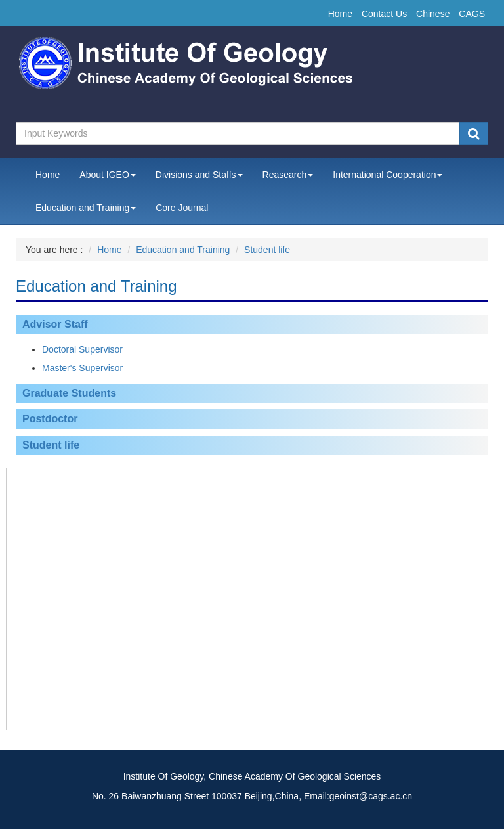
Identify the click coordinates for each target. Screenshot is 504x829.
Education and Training (86, 208)
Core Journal (182, 208)
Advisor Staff (55, 324)
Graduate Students (69, 393)
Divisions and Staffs (199, 175)
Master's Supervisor (82, 368)
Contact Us (384, 14)
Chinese (433, 14)
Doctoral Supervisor (82, 349)
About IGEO (107, 175)
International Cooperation (388, 175)
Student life (267, 250)
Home (340, 14)
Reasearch (288, 175)
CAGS (472, 14)
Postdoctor (50, 419)
